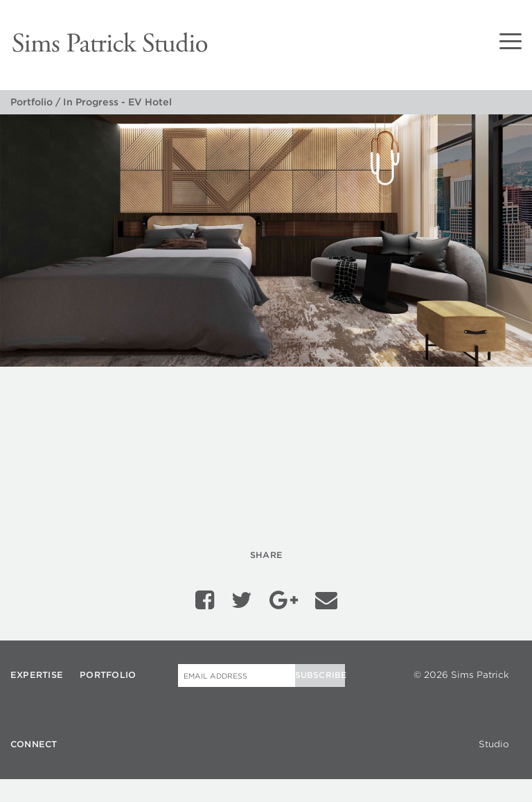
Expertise (37, 671)
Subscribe (320, 671)
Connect (34, 740)
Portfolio (32, 102)
